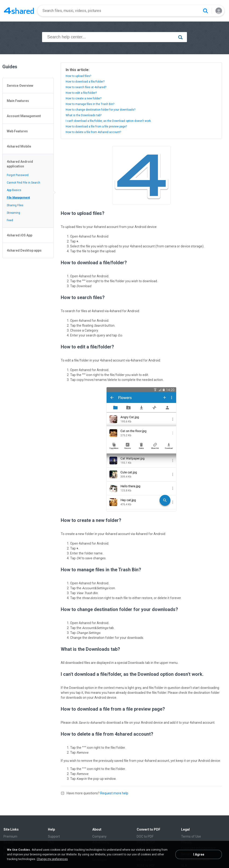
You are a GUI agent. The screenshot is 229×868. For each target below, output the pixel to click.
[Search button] (205, 11)
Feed (10, 220)
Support (54, 836)
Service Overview (20, 86)
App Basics (14, 190)
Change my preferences (52, 859)
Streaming (13, 213)
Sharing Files (15, 205)
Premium (10, 836)
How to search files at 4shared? (86, 87)
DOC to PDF (145, 836)
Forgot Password (18, 175)
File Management (18, 198)
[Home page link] (19, 11)
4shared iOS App (20, 235)
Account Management (24, 116)
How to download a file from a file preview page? (96, 127)
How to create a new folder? (84, 98)
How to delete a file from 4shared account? (93, 132)
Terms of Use (191, 836)
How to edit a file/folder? (81, 93)
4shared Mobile (19, 146)
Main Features (18, 101)
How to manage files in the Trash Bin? (90, 104)
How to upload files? (78, 76)
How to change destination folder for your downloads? (100, 110)
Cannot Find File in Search (23, 183)
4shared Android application (20, 164)
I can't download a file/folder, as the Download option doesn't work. (109, 121)
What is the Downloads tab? (84, 115)
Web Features (17, 131)
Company (99, 836)
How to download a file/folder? (85, 82)
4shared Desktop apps (24, 250)
